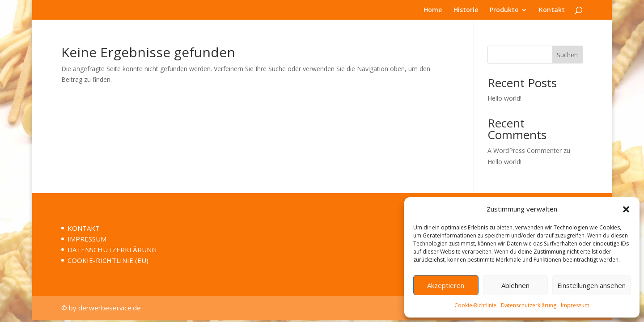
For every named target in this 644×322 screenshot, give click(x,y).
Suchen (567, 55)
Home (433, 10)
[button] (626, 209)
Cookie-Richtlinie (475, 305)
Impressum (575, 305)
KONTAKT (84, 228)
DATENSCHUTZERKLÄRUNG (112, 250)
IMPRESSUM (87, 239)
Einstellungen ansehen (591, 285)
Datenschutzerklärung (529, 305)
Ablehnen (515, 285)
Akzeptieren (446, 285)
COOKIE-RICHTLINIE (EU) (108, 260)
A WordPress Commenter (525, 150)
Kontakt (552, 10)
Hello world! (504, 98)
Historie (466, 10)
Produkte (504, 10)
